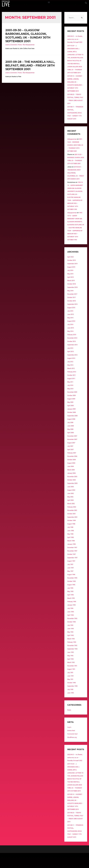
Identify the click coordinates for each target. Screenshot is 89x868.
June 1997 (71, 580)
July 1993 (71, 637)
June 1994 (71, 624)
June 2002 (71, 506)
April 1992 (71, 671)
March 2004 (71, 482)
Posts (21, 45)
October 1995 (72, 593)
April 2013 (71, 364)
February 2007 (72, 465)
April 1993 (71, 647)
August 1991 (72, 681)
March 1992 (71, 674)
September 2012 (73, 367)
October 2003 (72, 492)
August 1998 (72, 536)
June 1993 (71, 641)
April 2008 (71, 445)
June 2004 (71, 478)
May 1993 (71, 644)
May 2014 (71, 343)
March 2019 (71, 293)
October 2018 (72, 296)
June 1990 (71, 705)
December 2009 (73, 404)
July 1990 (71, 702)
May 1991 (71, 691)
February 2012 (72, 384)
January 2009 (72, 421)
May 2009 (71, 414)
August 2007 (72, 455)
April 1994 (71, 627)
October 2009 (72, 408)
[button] (49, 2)
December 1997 (73, 560)
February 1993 (72, 654)
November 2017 (73, 306)
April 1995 (71, 607)
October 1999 (72, 533)
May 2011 (71, 394)
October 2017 (72, 310)
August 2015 (72, 320)
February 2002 (72, 519)
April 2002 (71, 512)
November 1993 (73, 631)
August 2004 (72, 475)
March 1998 (71, 553)
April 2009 (71, 418)
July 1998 (71, 539)
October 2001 (72, 526)
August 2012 (72, 370)
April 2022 (71, 269)
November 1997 (73, 563)
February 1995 (72, 614)
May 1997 (71, 583)
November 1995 (73, 590)
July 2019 (71, 282)
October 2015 (72, 313)
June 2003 (71, 499)
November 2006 (73, 468)
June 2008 (71, 438)
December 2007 (73, 448)
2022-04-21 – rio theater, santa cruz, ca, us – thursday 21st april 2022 (75, 39)
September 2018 (73, 299)
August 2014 (72, 333)
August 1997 (72, 573)
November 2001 (73, 522)
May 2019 (71, 286)
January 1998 (72, 556)
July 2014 (71, 337)
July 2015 (71, 323)
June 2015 (71, 326)
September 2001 (73, 529)
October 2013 (72, 353)
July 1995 (71, 600)
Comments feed (73, 746)
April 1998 (71, 549)
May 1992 (71, 668)
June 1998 (71, 543)
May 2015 (71, 330)
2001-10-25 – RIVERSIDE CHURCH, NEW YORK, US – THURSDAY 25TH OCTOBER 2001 (76, 148)
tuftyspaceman (72, 142)
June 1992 (71, 664)
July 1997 (71, 576)
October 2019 (72, 272)
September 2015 (73, 316)
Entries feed (71, 743)
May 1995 (71, 604)
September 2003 (73, 495)
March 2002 (71, 516)
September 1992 (73, 661)
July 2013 (71, 360)
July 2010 (71, 397)
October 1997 (72, 566)
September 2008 (73, 428)
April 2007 (71, 462)
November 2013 (73, 350)
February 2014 (72, 347)
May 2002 (71, 509)
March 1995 (71, 610)
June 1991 (71, 688)
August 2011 (72, 391)
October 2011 (72, 387)
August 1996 (72, 587)
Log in (69, 739)
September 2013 (73, 357)
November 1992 (73, 658)
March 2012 (71, 380)
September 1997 (73, 570)
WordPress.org (72, 749)
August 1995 (72, 597)
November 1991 (73, 678)
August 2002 (72, 502)
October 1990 (72, 695)
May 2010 (71, 401)
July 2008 (71, 435)
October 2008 (72, 424)
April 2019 (71, 289)
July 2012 (71, 374)
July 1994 (71, 620)
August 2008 (72, 431)
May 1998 (71, 546)
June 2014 (71, 340)
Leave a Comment (11, 45)
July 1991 (71, 685)
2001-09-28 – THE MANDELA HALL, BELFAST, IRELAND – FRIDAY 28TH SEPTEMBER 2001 (30, 65)
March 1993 (71, 651)
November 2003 (73, 489)
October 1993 (72, 634)
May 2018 (71, 303)
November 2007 (73, 451)
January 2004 (72, 485)
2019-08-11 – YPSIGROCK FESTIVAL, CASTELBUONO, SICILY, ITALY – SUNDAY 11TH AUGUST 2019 (75, 116)
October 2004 (72, 472)
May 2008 (71, 441)
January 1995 (72, 617)
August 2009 (72, 411)
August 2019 (72, 279)
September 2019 (73, 276)
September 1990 (73, 698)
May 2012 (71, 377)
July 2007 (71, 458)
